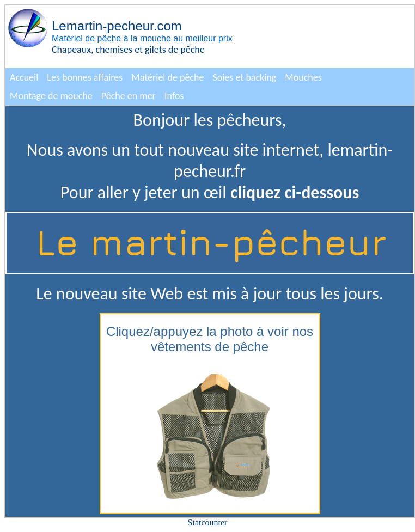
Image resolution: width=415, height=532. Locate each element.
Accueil (24, 77)
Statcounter (208, 522)
